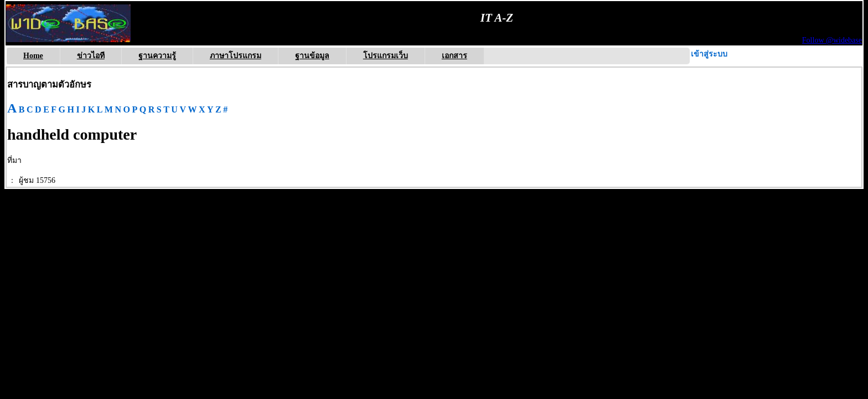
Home (33, 56)
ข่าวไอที (91, 56)
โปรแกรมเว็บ (386, 56)
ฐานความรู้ (157, 56)
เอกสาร (454, 56)
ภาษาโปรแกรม (236, 56)
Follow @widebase (832, 40)
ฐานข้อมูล (312, 56)
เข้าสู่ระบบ (709, 54)
